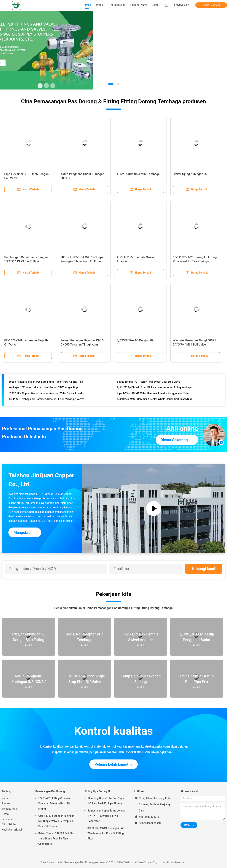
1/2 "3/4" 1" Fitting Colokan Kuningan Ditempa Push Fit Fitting (54, 803)
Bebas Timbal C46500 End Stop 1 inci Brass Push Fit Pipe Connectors (57, 839)
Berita (5, 814)
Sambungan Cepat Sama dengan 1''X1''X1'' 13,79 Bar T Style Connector (26, 261)
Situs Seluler (9, 824)
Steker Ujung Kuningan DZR (191, 174)
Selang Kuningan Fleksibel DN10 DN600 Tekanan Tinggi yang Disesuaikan (82, 344)
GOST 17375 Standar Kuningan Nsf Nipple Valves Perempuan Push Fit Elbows (56, 821)
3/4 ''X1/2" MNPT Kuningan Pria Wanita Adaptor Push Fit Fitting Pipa (106, 833)
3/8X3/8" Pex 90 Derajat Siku (136, 340)
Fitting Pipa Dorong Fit (98, 791)
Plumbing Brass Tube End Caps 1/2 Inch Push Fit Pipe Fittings (106, 801)
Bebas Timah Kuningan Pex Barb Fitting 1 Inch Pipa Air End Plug (46, 382)
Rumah (6, 798)
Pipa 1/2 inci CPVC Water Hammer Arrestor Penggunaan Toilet (153, 394)
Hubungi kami (204, 569)
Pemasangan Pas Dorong (50, 791)
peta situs (8, 819)
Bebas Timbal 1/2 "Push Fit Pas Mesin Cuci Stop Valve (148, 382)
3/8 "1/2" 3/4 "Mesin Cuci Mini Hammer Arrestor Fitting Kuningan (155, 388)
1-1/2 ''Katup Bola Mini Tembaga (138, 174)
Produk (6, 803)
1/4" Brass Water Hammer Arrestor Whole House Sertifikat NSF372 (156, 400)
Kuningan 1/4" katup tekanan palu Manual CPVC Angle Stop (43, 388)
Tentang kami (10, 809)
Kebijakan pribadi (12, 830)
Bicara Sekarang (211, 5)
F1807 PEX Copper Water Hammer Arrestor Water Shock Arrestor (46, 394)
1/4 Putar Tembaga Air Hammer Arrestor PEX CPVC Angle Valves (46, 400)
